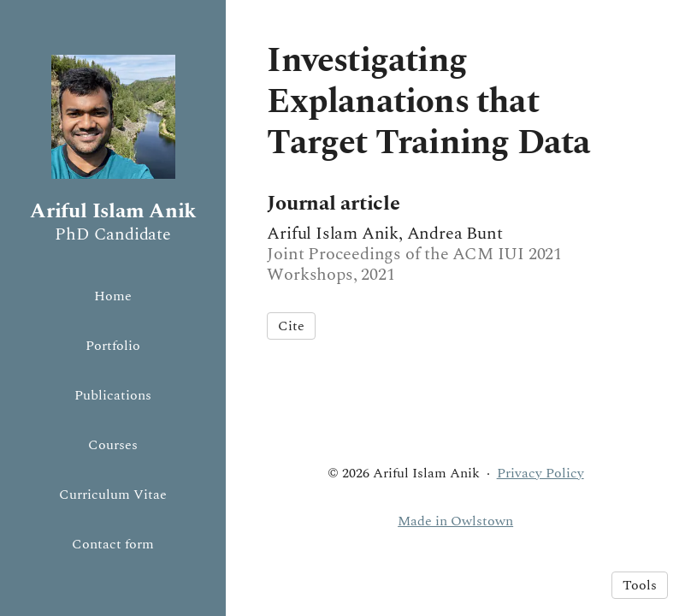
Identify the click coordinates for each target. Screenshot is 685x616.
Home (113, 296)
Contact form (113, 544)
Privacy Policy (540, 473)
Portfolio (113, 346)
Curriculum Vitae (113, 495)
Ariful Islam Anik (113, 211)
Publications (113, 395)
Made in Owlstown (455, 521)
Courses (113, 445)
